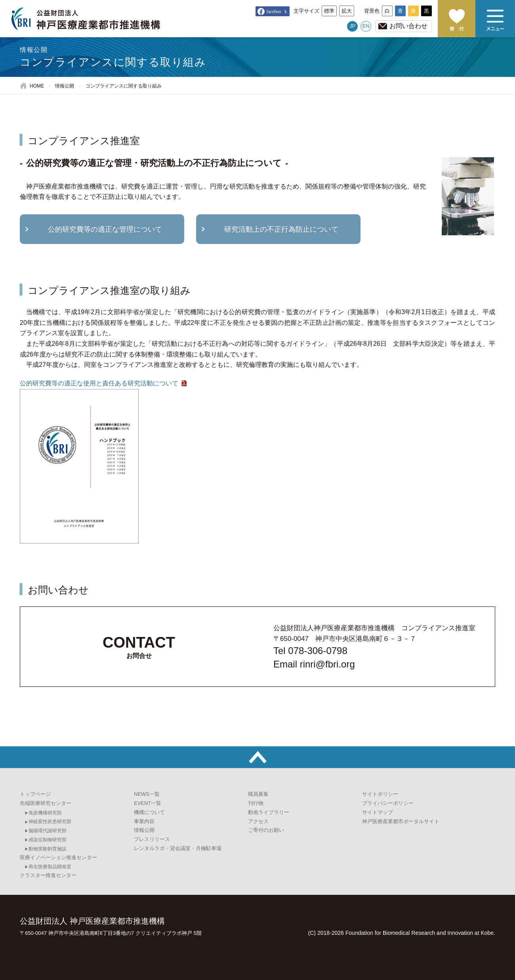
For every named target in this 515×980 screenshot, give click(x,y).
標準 (329, 11)
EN (366, 26)
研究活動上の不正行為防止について (281, 229)
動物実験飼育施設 (48, 849)
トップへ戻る (257, 757)
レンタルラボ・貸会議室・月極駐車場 (178, 848)
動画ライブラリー (269, 812)
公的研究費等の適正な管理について (105, 229)
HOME (37, 86)
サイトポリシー (380, 794)
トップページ (35, 794)
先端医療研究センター (46, 803)
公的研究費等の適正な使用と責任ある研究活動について (99, 383)
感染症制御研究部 (48, 840)
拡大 (347, 11)
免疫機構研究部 (45, 813)
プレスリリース (152, 839)
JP (352, 26)
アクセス (258, 821)
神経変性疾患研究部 (50, 822)
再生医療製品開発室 (50, 867)
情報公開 (65, 86)
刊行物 (256, 803)
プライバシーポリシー (388, 803)
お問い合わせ (408, 26)
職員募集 (258, 794)
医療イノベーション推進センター (58, 857)
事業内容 (144, 821)
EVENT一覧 (148, 803)
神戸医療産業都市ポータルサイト (401, 821)
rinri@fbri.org (327, 664)
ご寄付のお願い (457, 19)
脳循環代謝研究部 (48, 831)
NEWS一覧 (147, 794)
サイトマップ (378, 812)
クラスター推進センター (48, 875)
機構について (149, 812)
